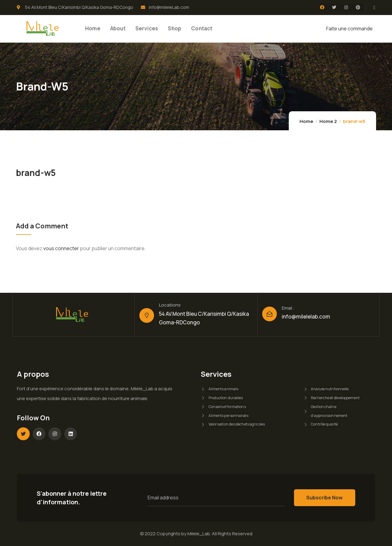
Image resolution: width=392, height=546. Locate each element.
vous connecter (61, 248)
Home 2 (328, 121)
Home (306, 121)
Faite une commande (349, 29)
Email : (288, 308)
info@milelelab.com (306, 317)
